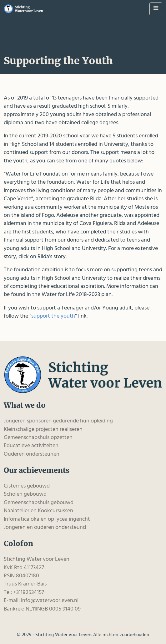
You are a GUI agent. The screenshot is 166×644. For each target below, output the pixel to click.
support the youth (53, 316)
